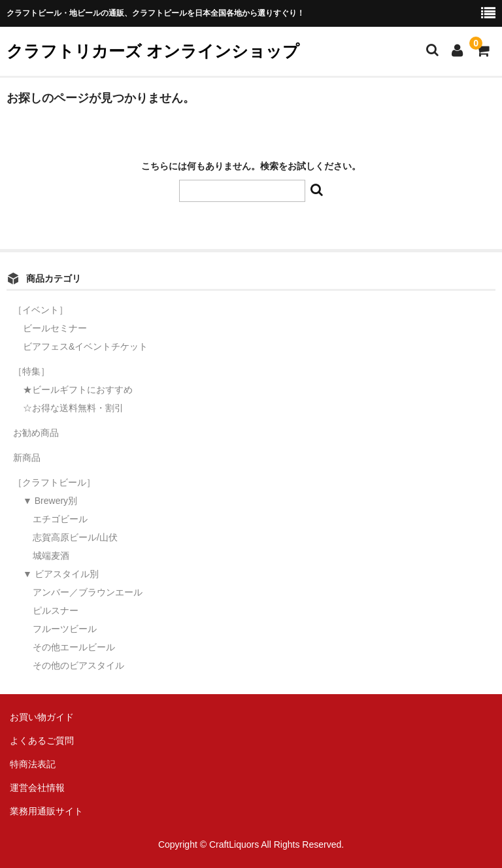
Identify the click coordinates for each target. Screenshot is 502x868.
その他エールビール (74, 647)
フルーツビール (65, 629)
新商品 (27, 458)
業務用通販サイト (46, 811)
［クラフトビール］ (54, 482)
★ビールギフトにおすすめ (78, 390)
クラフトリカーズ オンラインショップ (153, 51)
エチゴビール (60, 519)
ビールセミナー (55, 328)
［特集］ (31, 371)
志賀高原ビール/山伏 (75, 537)
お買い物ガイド (42, 717)
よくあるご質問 (42, 741)
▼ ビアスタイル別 (61, 574)
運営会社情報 (37, 788)
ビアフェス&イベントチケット (85, 346)
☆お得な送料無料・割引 (73, 408)
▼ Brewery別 (50, 501)
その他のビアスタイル (78, 665)
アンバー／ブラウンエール (88, 592)
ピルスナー (56, 610)
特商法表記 (33, 764)
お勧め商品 (36, 433)
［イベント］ (41, 310)
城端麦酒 (51, 556)
